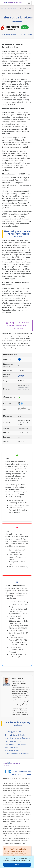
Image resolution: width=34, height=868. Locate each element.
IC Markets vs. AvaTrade (14, 750)
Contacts (27, 774)
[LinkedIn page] (10, 772)
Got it (17, 865)
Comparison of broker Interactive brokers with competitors (18, 325)
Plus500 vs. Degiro (12, 747)
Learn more (28, 860)
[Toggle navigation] (29, 3)
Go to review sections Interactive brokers (16, 34)
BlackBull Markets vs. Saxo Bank (17, 754)
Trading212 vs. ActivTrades (15, 735)
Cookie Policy (16, 774)
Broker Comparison (9, 8)
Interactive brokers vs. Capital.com (18, 738)
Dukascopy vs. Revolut (13, 732)
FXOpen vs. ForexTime (13, 741)
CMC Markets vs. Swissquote (16, 744)
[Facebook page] (6, 772)
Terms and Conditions (22, 772)
